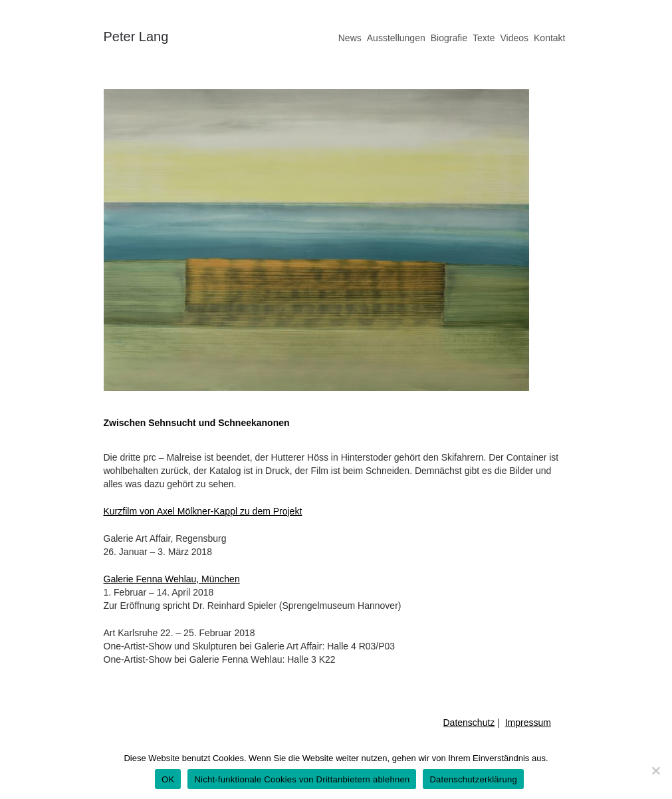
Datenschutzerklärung (473, 779)
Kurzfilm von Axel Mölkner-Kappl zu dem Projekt (203, 511)
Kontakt (549, 38)
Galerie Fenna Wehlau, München (172, 579)
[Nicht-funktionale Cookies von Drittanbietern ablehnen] (655, 770)
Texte (484, 38)
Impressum (528, 723)
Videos (514, 38)
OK (168, 779)
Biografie (449, 38)
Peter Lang (136, 37)
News (350, 38)
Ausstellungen (396, 38)
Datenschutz (469, 723)
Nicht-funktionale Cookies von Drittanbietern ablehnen (302, 779)
